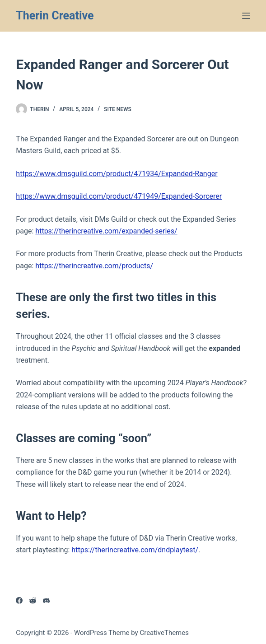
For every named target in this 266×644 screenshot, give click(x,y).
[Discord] (46, 600)
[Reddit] (33, 600)
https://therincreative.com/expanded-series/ (106, 231)
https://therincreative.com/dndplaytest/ (135, 550)
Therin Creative (55, 16)
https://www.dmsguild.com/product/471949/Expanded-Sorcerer (119, 196)
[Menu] (246, 16)
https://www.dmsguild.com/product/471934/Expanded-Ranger (117, 174)
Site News (118, 109)
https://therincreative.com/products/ (94, 266)
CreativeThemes (164, 633)
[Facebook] (19, 600)
